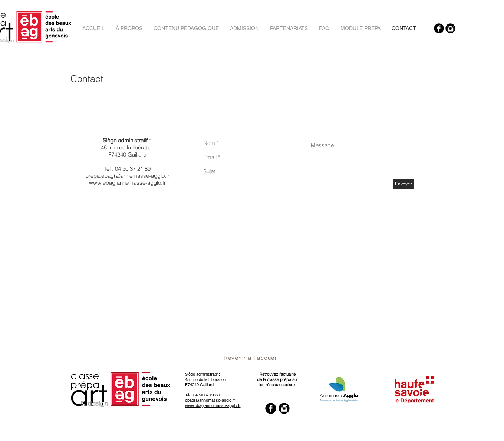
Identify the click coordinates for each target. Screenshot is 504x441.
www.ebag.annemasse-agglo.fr (127, 183)
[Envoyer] (403, 184)
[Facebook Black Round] (439, 28)
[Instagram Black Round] (450, 28)
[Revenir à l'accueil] (252, 358)
